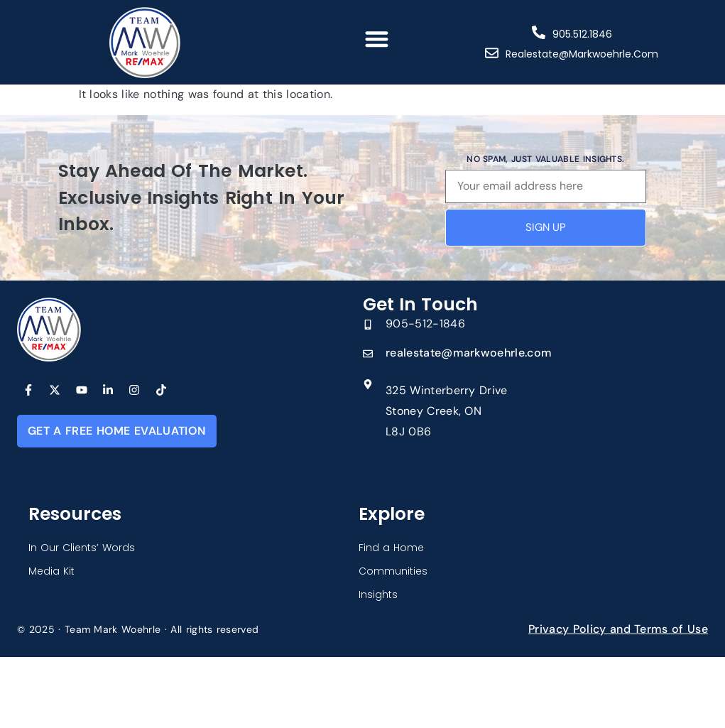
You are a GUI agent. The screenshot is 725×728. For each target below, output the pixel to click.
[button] (377, 39)
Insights (378, 594)
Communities (393, 571)
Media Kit (51, 571)
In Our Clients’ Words (82, 548)
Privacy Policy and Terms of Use (618, 629)
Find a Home (391, 548)
